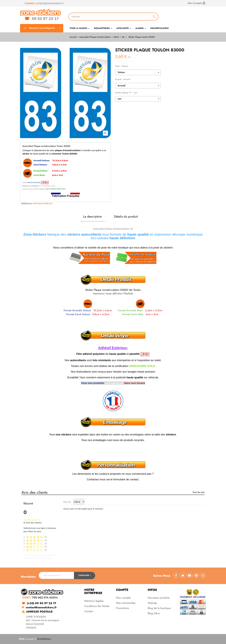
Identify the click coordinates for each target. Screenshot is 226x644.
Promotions (122, 608)
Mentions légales (94, 601)
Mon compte (123, 598)
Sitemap (152, 603)
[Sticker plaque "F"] (138, 99)
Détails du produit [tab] (126, 216)
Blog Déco (154, 613)
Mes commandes (126, 603)
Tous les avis (199, 492)
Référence (27, 203)
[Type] (138, 72)
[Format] (138, 86)
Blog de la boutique (159, 608)
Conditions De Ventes (97, 606)
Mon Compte (196, 3)
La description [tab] (93, 216)
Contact (89, 611)
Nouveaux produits (159, 598)
